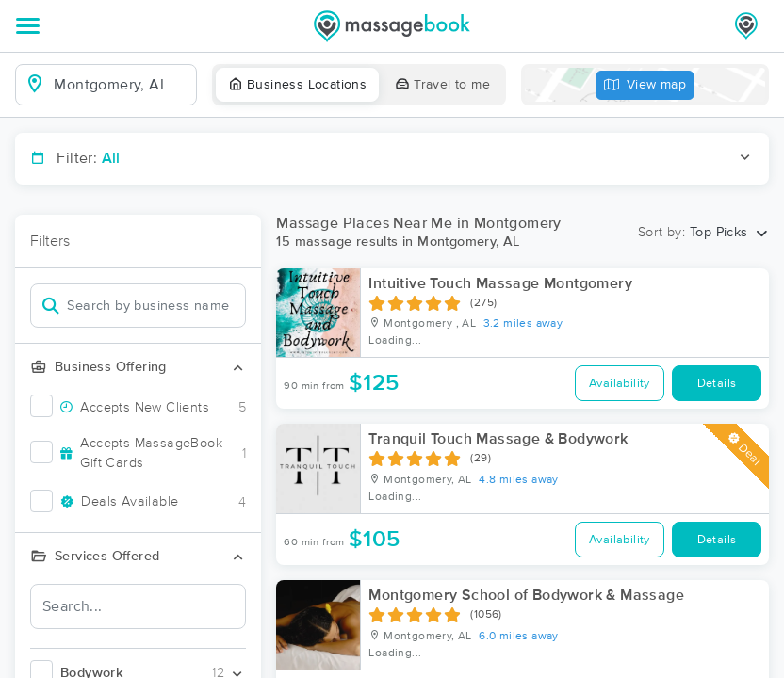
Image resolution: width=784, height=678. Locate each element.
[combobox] (121, 85)
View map (645, 85)
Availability (620, 384)
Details (717, 384)
